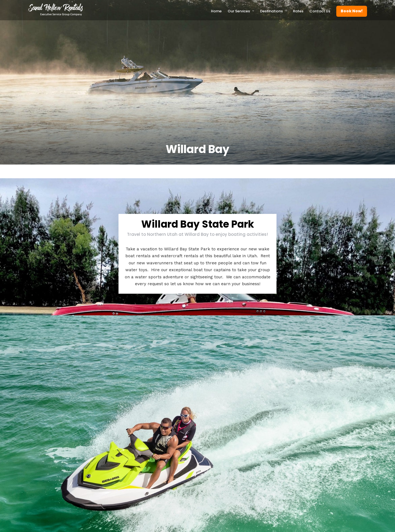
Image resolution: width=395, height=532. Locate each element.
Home (216, 11)
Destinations (271, 11)
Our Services (239, 11)
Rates (298, 11)
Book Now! (352, 11)
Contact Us (320, 11)
